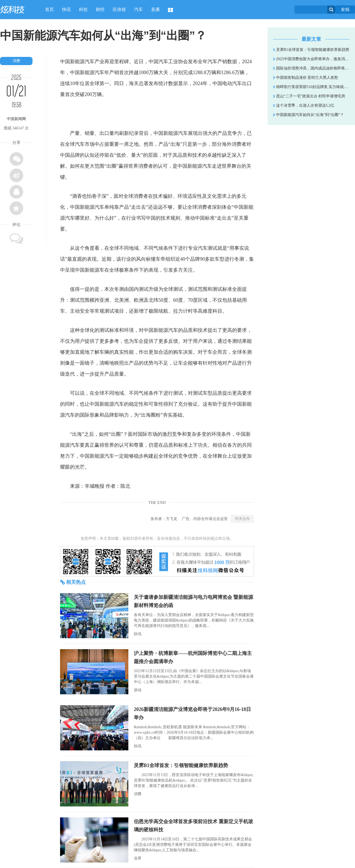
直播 (155, 9)
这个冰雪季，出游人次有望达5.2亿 (304, 105)
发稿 (345, 9)
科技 (83, 9)
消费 (16, 61)
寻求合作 (242, 519)
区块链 (119, 9)
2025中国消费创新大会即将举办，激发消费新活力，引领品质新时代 (311, 59)
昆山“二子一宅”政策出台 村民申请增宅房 (309, 96)
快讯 (66, 9)
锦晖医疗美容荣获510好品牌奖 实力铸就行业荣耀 (311, 87)
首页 (49, 9)
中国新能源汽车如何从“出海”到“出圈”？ (308, 115)
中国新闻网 (16, 119)
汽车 (138, 9)
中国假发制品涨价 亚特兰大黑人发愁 (306, 78)
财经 (100, 9)
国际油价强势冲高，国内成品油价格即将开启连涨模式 (311, 68)
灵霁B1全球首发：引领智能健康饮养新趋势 (181, 765)
